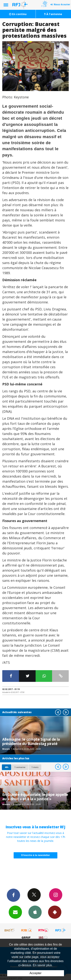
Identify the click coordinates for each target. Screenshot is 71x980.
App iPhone (35, 912)
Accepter (35, 973)
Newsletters (15, 912)
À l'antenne (53, 14)
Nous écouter (62, 4)
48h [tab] (7, 767)
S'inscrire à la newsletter (36, 855)
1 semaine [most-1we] (20, 767)
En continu (18, 14)
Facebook (13, 895)
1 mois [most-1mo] (35, 767)
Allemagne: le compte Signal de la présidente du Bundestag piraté (31, 741)
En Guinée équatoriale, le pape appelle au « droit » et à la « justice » (35, 797)
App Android (55, 912)
